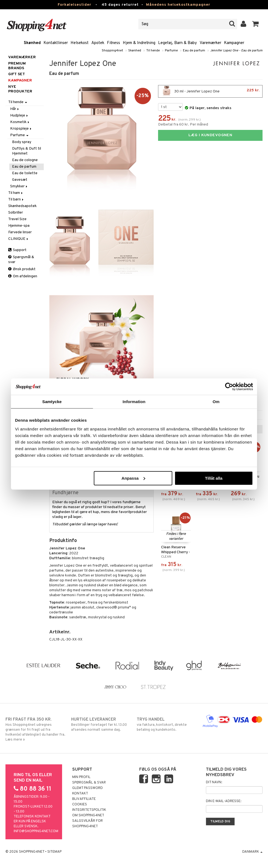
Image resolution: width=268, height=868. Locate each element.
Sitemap (54, 852)
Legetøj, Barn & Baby (177, 43)
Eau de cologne (25, 160)
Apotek (98, 43)
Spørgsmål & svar (21, 260)
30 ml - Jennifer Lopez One (210, 91)
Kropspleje (21, 129)
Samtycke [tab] (52, 402)
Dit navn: (214, 782)
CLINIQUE (19, 239)
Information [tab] (134, 402)
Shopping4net (112, 51)
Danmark (252, 852)
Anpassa (133, 478)
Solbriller (16, 213)
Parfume (171, 51)
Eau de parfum (194, 51)
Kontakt (80, 794)
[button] (256, 24)
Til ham (16, 193)
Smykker (19, 186)
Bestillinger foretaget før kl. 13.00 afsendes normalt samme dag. (101, 724)
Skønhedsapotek (22, 206)
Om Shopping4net (88, 815)
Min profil (81, 777)
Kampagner (234, 43)
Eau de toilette (25, 173)
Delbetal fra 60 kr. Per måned (183, 125)
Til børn (16, 199)
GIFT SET (17, 74)
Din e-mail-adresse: (224, 801)
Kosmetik (20, 122)
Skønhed (32, 43)
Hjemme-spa (19, 226)
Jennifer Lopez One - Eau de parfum (236, 51)
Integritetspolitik (89, 810)
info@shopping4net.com (36, 831)
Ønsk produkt (22, 269)
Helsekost (80, 43)
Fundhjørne (65, 493)
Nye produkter (20, 89)
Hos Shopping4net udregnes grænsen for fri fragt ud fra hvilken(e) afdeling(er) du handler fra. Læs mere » (36, 729)
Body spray (22, 142)
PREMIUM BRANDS (17, 66)
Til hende (153, 51)
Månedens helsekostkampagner (178, 5)
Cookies (80, 805)
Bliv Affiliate (84, 799)
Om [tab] (216, 402)
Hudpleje (19, 116)
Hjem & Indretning (139, 43)
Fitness (113, 43)
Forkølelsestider (75, 5)
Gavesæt (20, 180)
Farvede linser (20, 232)
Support (17, 250)
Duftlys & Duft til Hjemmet (27, 151)
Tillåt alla (214, 478)
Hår (15, 109)
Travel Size (17, 219)
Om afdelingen (23, 276)
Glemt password (88, 788)
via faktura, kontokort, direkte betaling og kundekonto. (167, 724)
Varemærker (210, 43)
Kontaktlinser (56, 43)
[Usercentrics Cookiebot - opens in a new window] (229, 387)
